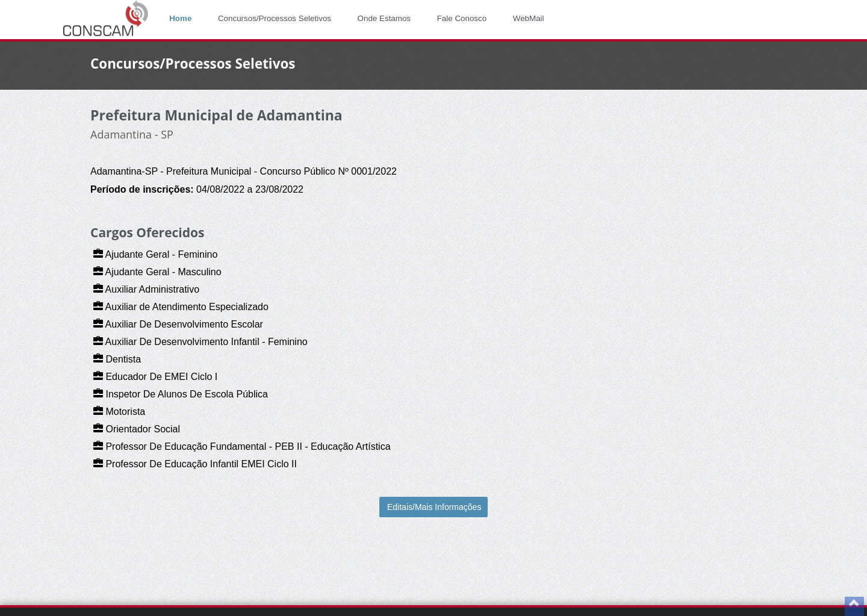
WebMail (529, 18)
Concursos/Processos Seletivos (275, 18)
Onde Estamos (384, 18)
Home (180, 18)
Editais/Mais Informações (434, 507)
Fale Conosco (462, 18)
